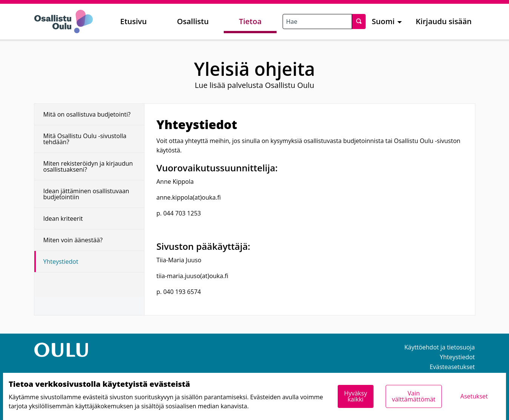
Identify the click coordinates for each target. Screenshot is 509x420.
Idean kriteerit (63, 218)
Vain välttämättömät (414, 396)
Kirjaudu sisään (444, 21)
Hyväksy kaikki (356, 396)
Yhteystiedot (61, 262)
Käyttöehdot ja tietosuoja (440, 347)
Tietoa (250, 21)
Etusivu (134, 21)
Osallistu (193, 21)
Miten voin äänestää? (73, 240)
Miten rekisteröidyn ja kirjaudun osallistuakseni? (88, 166)
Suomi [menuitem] (383, 21)
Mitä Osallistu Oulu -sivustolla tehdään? (85, 139)
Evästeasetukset (452, 367)
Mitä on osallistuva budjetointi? (87, 114)
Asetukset (474, 396)
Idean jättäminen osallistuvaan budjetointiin (86, 194)
